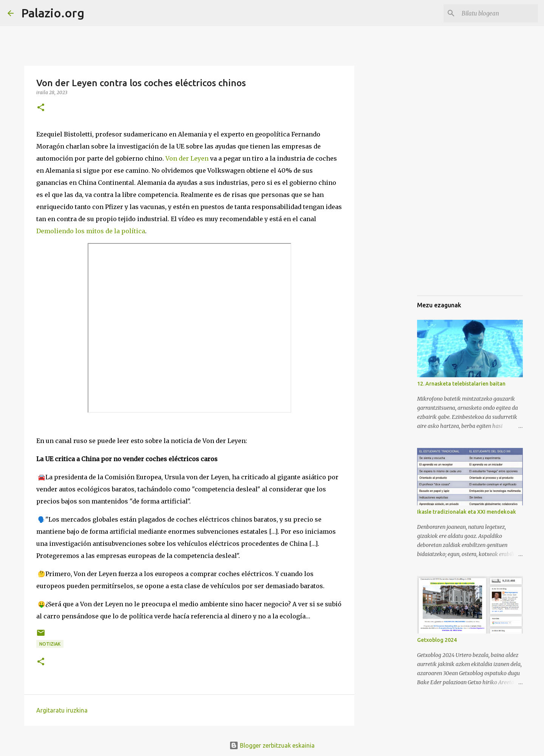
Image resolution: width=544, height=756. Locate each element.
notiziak (50, 644)
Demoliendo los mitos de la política (91, 231)
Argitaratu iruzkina (62, 710)
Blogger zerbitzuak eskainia (272, 745)
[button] (41, 108)
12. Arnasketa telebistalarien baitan (461, 384)
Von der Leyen (187, 158)
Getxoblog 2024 (437, 640)
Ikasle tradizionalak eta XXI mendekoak (467, 512)
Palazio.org (53, 13)
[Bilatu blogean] (498, 13)
